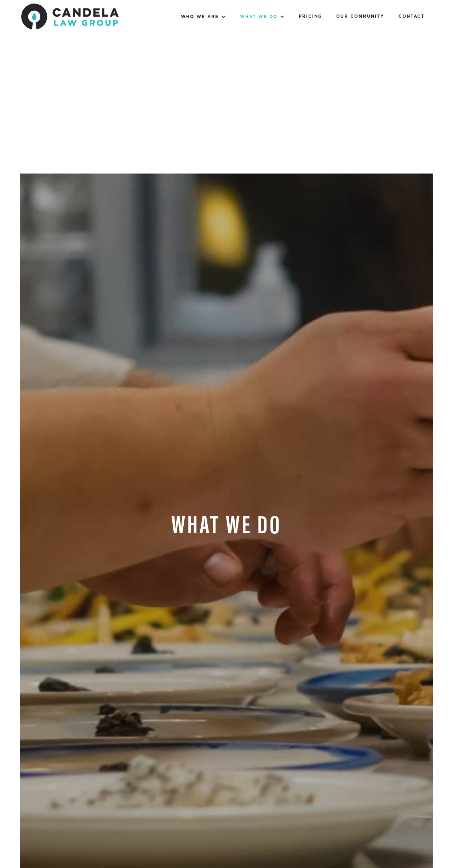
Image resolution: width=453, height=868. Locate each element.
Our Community (360, 16)
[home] (70, 18)
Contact (412, 16)
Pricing (310, 16)
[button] (203, 16)
